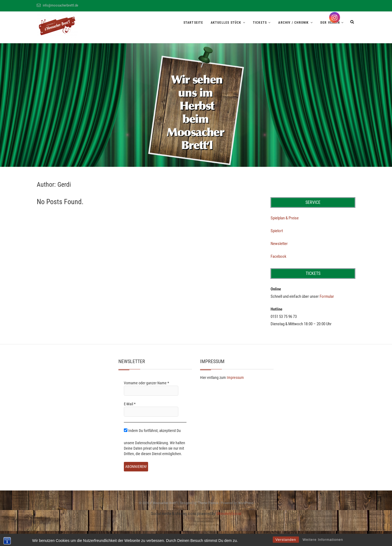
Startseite (193, 23)
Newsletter (279, 244)
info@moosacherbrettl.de (57, 5)
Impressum (235, 378)
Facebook (278, 256)
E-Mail (130, 404)
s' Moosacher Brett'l (164, 503)
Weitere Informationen (323, 540)
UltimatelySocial (229, 514)
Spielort (277, 231)
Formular (327, 296)
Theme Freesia (208, 503)
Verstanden (286, 540)
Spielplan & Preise (285, 218)
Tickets (260, 23)
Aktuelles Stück (226, 23)
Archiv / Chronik (293, 23)
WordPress (246, 503)
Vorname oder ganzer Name (146, 383)
